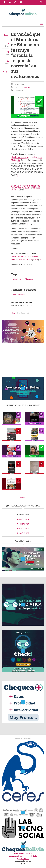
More (22, 498)
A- (4, 72)
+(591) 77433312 (23, 859)
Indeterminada (19, 295)
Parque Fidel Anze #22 (23, 854)
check (6, 35)
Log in (14, 313)
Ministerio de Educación (23, 279)
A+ (7, 72)
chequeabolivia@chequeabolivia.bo (23, 856)
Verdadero (26, 87)
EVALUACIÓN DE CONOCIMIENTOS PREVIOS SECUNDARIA (26, 187)
